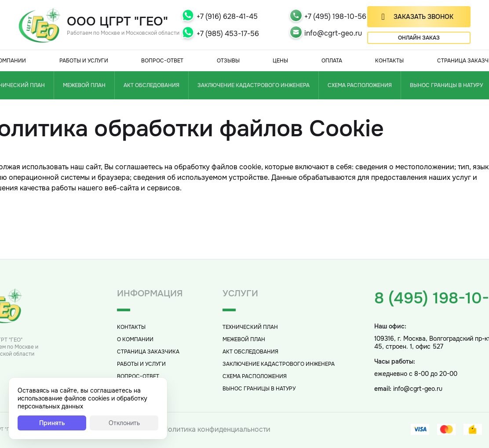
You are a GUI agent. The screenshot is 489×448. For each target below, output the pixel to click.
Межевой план (84, 85)
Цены (280, 61)
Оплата (332, 61)
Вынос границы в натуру (259, 389)
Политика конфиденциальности (217, 429)
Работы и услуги (84, 61)
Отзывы (228, 61)
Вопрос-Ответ (162, 61)
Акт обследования (151, 85)
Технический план (250, 327)
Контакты (389, 61)
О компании (135, 339)
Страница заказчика (148, 352)
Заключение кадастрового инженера (254, 85)
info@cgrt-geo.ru (333, 33)
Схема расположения (360, 85)
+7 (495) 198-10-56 (335, 16)
